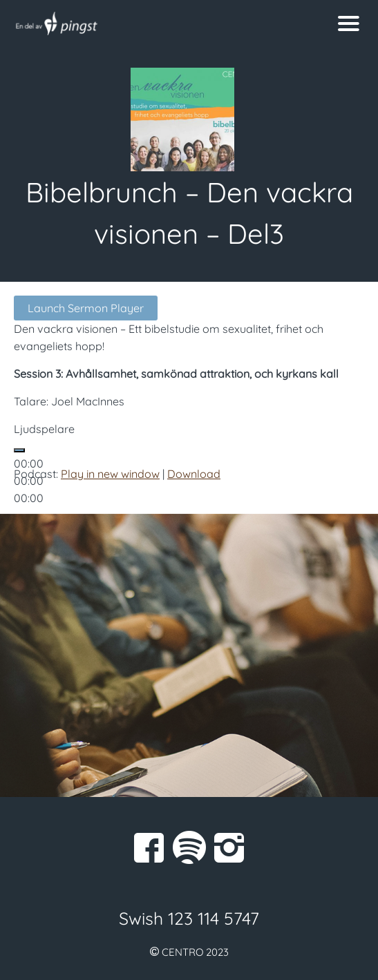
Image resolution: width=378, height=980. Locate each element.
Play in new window (110, 474)
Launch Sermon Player (86, 308)
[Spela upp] (19, 450)
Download (194, 474)
